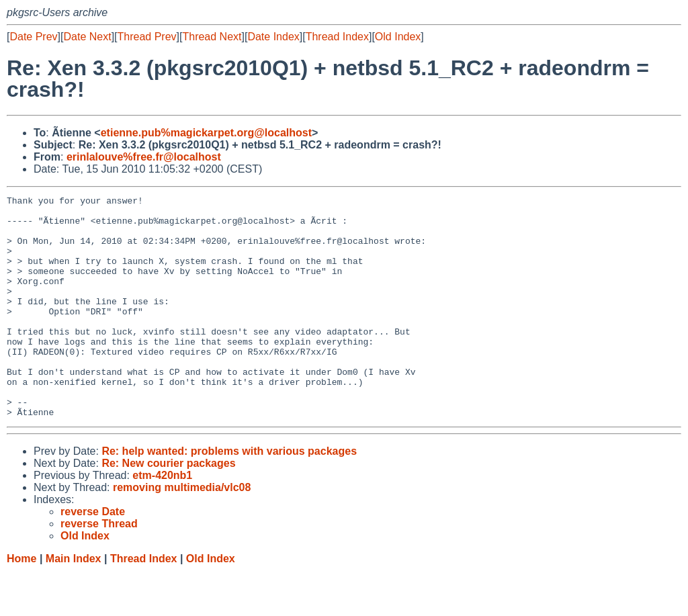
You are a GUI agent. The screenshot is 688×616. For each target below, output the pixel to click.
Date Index (273, 37)
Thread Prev (147, 37)
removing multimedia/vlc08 (182, 532)
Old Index (398, 37)
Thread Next (212, 37)
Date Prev (33, 37)
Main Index (74, 603)
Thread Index (337, 37)
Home (21, 603)
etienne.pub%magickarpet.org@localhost (206, 133)
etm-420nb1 (162, 520)
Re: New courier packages (168, 508)
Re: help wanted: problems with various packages (229, 495)
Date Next (87, 37)
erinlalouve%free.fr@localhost (144, 157)
